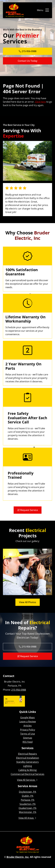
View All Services (27, 780)
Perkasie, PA (28, 800)
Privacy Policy (28, 730)
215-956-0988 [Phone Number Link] (28, 51)
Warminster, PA (28, 812)
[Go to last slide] (8, 572)
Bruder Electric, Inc (18, 857)
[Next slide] (47, 572)
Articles (28, 726)
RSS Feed (28, 742)
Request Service (28, 510)
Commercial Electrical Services (27, 774)
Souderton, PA (27, 804)
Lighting (28, 766)
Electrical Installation (28, 758)
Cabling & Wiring (27, 770)
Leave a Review (28, 722)
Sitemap (28, 738)
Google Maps (27, 717)
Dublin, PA (28, 796)
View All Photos (28, 602)
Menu (43, 10)
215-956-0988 (19, 690)
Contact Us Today (27, 61)
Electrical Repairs (27, 754)
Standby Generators (27, 762)
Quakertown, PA (27, 808)
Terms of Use (28, 734)
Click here (40, 102)
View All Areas (28, 818)
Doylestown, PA (27, 792)
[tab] (24, 593)
